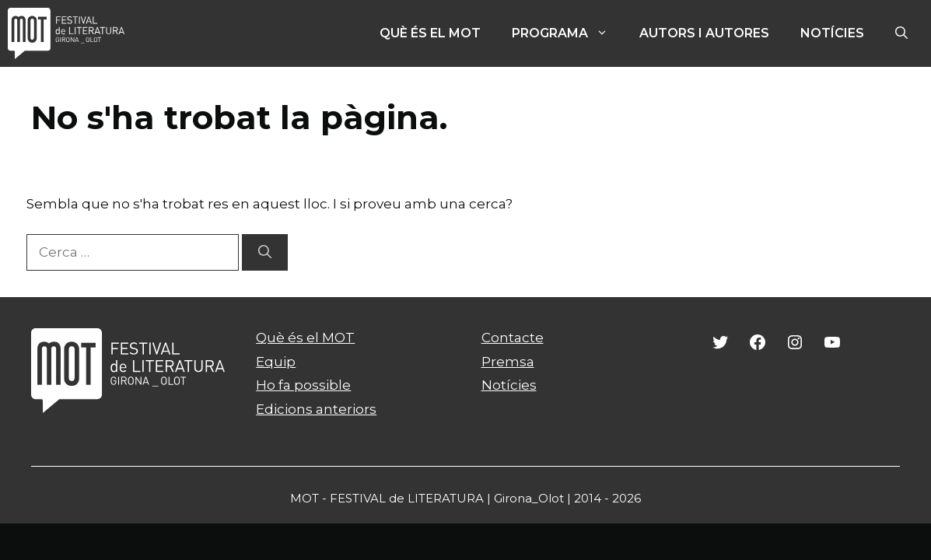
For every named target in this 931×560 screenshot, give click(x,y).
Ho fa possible (303, 385)
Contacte (513, 338)
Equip (276, 362)
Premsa (508, 362)
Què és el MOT (430, 33)
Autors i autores (704, 33)
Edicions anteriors (316, 409)
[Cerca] (265, 253)
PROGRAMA (568, 33)
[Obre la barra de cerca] (901, 33)
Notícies (832, 33)
